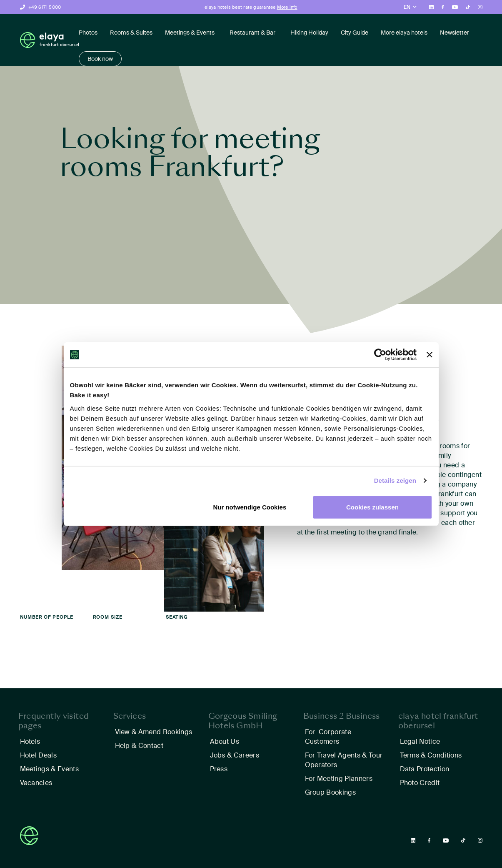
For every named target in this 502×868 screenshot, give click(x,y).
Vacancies (36, 783)
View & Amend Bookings (154, 732)
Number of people (47, 617)
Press (219, 769)
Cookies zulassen (372, 507)
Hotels (30, 741)
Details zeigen (395, 480)
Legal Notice (420, 741)
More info (287, 7)
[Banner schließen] (430, 355)
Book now (100, 59)
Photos (88, 33)
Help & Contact (139, 746)
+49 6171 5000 (45, 7)
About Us (225, 741)
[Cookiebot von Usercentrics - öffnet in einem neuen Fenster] (380, 355)
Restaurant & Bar (252, 33)
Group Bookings (330, 792)
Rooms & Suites (131, 33)
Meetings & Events (190, 33)
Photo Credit (420, 783)
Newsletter (455, 33)
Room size (108, 617)
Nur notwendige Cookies (250, 507)
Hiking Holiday (309, 33)
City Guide (355, 33)
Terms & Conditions (431, 755)
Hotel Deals (39, 755)
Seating (177, 617)
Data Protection (425, 769)
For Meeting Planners (339, 779)
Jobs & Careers (235, 755)
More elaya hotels (404, 33)
